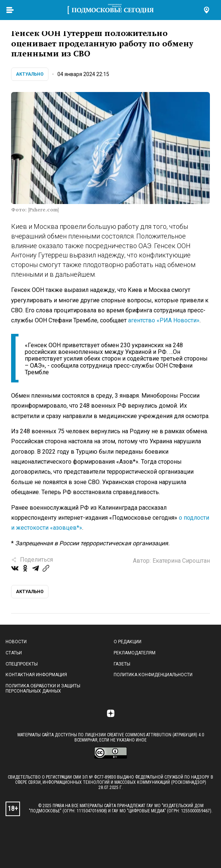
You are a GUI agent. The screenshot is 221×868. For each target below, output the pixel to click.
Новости (16, 642)
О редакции (128, 642)
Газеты (122, 664)
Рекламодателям (135, 653)
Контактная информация (36, 675)
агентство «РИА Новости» (164, 320)
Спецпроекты (22, 664)
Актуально (30, 74)
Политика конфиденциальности (153, 675)
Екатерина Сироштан (181, 561)
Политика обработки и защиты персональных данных (43, 688)
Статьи (14, 653)
